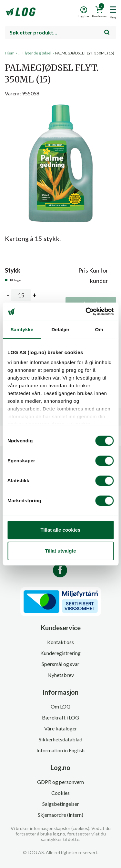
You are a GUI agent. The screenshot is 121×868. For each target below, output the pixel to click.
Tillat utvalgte (60, 551)
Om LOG (60, 706)
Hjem (10, 53)
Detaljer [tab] (61, 329)
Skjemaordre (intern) (60, 815)
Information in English (60, 750)
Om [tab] (99, 329)
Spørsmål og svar (60, 664)
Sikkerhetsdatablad (60, 739)
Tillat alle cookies (61, 530)
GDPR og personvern (60, 782)
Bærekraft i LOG (60, 717)
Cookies (60, 793)
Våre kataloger (61, 728)
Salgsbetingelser (61, 804)
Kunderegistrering (60, 653)
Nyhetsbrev (61, 675)
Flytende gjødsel (37, 53)
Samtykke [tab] (22, 329)
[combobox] (60, 33)
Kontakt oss (60, 642)
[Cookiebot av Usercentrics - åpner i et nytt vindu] (86, 312)
